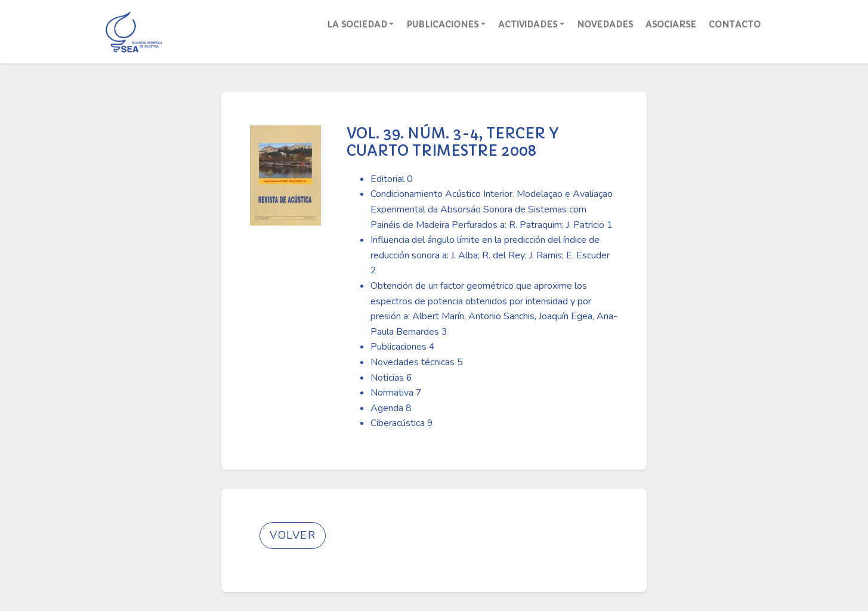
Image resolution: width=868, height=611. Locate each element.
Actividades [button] (528, 24)
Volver (293, 535)
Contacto (735, 24)
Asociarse (671, 24)
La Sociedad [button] (357, 24)
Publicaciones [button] (442, 24)
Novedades (605, 24)
